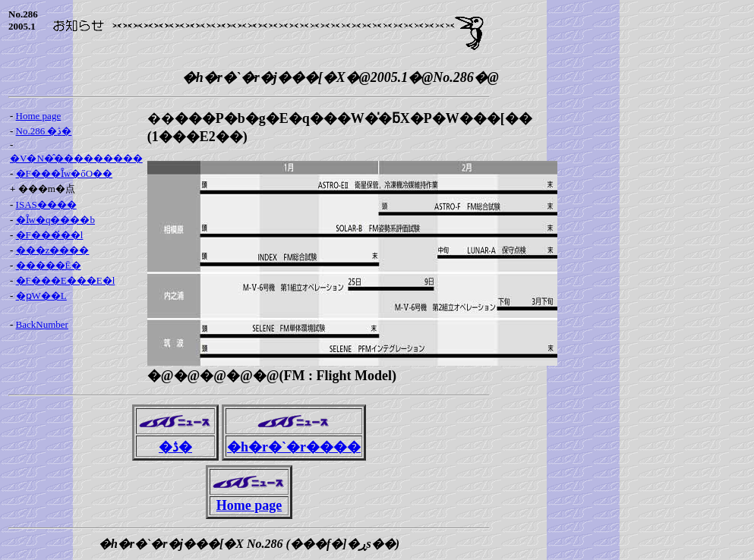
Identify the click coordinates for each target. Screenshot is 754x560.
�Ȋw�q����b (55, 220)
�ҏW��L (41, 296)
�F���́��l (50, 235)
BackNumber (42, 324)
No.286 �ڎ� (44, 131)
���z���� (53, 250)
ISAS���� (46, 204)
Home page (39, 116)
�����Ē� (49, 265)
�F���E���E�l (66, 280)
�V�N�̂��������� (76, 158)
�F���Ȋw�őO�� (65, 173)
